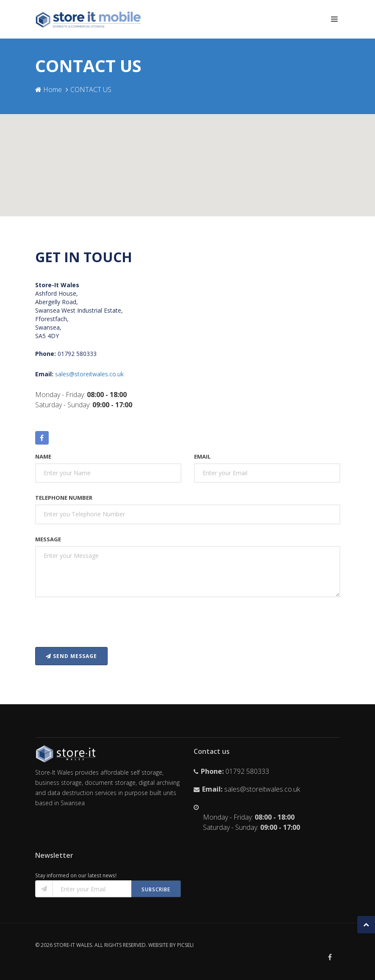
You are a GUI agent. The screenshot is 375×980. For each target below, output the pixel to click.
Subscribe (156, 889)
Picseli (185, 945)
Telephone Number (64, 498)
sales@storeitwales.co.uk (89, 374)
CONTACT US (91, 90)
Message (48, 539)
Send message (71, 656)
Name (43, 456)
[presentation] (100, 624)
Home (49, 90)
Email (202, 456)
